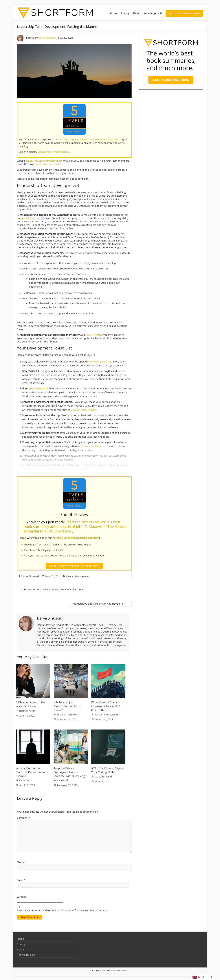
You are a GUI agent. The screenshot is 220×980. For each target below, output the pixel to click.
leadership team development (43, 161)
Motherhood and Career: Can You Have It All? (100, 603)
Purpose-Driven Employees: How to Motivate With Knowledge (70, 772)
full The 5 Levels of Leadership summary (76, 538)
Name (21, 862)
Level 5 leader (93, 335)
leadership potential (47, 164)
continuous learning (100, 362)
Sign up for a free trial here (53, 152)
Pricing (125, 13)
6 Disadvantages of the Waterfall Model (31, 704)
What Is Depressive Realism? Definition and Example (31, 772)
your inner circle (38, 388)
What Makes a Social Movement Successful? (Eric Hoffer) (106, 706)
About (136, 13)
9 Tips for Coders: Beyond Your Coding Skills (108, 770)
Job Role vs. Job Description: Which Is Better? (67, 706)
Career (70, 576)
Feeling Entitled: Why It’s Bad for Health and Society (52, 589)
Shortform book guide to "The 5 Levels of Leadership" (89, 139)
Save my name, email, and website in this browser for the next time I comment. (62, 910)
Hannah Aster (27, 710)
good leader (29, 218)
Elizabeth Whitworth (69, 714)
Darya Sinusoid (47, 38)
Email (21, 880)
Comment (24, 817)
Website (22, 896)
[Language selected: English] (202, 977)
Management (83, 576)
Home (114, 13)
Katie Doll (25, 780)
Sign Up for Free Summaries (184, 13)
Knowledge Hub (153, 13)
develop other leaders (84, 410)
